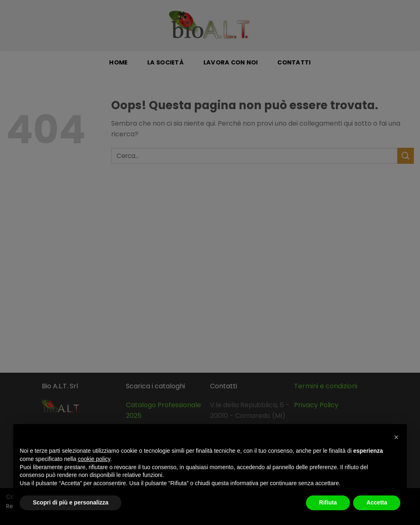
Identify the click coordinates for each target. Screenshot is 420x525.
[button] (396, 437)
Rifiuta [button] (328, 502)
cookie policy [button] (94, 459)
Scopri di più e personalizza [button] (71, 502)
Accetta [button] (377, 502)
